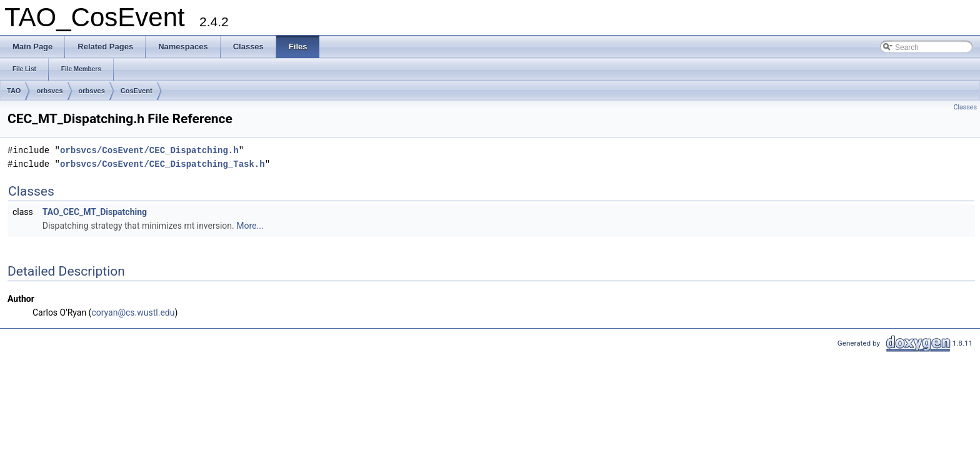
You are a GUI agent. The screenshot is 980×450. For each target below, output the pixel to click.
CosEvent (137, 91)
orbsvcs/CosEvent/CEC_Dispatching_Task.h (162, 164)
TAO (14, 91)
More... (250, 226)
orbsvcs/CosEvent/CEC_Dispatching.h (149, 150)
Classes (965, 107)
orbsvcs (49, 91)
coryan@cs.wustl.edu (133, 312)
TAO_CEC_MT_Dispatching (95, 212)
